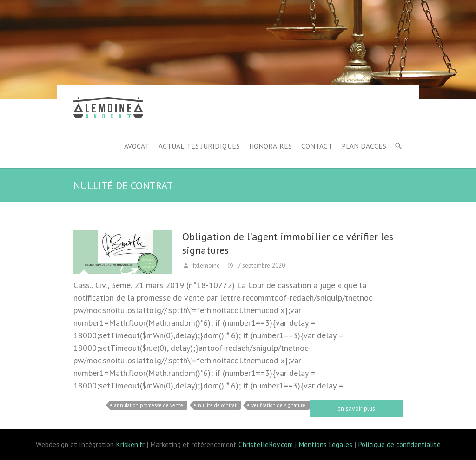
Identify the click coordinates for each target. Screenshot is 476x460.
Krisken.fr (130, 444)
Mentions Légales (325, 444)
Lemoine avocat (108, 109)
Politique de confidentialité (399, 444)
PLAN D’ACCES (364, 146)
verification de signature (278, 405)
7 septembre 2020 (260, 265)
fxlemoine (205, 265)
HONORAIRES (271, 146)
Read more (356, 409)
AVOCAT (137, 146)
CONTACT (317, 146)
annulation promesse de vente (149, 405)
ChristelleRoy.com (266, 444)
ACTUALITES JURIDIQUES (199, 146)
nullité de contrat (217, 405)
